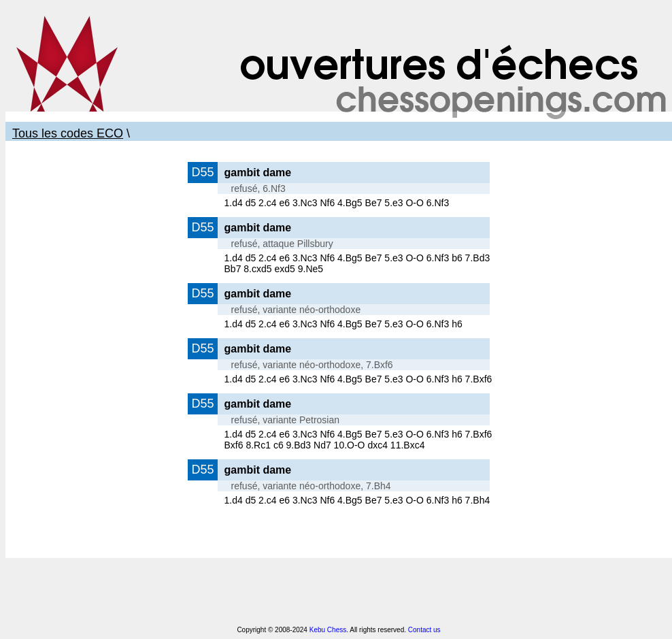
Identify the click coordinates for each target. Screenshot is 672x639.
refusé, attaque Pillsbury (282, 244)
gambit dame (258, 173)
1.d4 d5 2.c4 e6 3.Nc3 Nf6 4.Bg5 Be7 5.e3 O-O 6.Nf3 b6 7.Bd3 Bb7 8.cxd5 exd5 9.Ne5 (357, 263)
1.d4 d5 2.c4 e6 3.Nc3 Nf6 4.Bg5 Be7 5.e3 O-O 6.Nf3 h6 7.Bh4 (357, 500)
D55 (202, 172)
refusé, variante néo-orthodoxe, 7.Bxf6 (312, 365)
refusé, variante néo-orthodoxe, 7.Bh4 (311, 486)
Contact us (424, 630)
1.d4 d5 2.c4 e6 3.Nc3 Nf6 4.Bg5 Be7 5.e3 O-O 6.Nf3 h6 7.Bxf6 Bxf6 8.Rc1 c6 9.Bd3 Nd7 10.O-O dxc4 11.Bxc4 (358, 440)
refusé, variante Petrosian (286, 420)
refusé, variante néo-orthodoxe (296, 310)
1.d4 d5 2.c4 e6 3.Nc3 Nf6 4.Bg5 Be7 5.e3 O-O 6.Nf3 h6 (343, 324)
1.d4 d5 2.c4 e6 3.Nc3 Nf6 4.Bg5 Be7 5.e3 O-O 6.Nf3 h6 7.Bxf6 (358, 379)
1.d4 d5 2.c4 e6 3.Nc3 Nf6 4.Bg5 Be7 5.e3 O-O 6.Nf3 (337, 203)
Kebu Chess (328, 630)
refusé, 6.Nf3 (258, 189)
